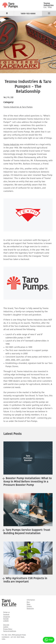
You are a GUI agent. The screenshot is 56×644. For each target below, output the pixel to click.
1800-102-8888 (28, 13)
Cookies (6, 627)
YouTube (6, 619)
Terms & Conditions (10, 631)
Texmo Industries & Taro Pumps (18, 107)
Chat (48, 640)
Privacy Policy (8, 629)
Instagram (7, 617)
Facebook (6, 614)
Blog (28, 602)
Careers (29, 606)
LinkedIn (6, 621)
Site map (6, 625)
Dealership (30, 609)
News (29, 604)
